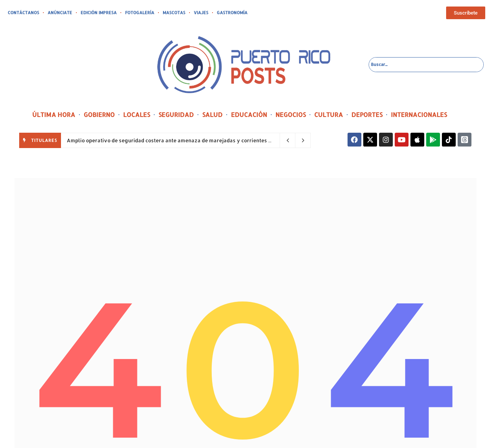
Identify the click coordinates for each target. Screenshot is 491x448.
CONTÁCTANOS (23, 13)
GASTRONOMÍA (232, 13)
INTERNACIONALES (419, 114)
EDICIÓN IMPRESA (99, 13)
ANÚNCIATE (60, 13)
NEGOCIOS (291, 114)
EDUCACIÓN (249, 114)
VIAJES (201, 13)
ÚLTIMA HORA (54, 114)
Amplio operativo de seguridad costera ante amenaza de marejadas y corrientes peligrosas (181, 140)
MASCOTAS (174, 13)
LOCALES (137, 114)
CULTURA (329, 114)
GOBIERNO (99, 114)
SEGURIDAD (176, 114)
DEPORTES (367, 114)
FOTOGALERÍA (140, 13)
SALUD (212, 114)
